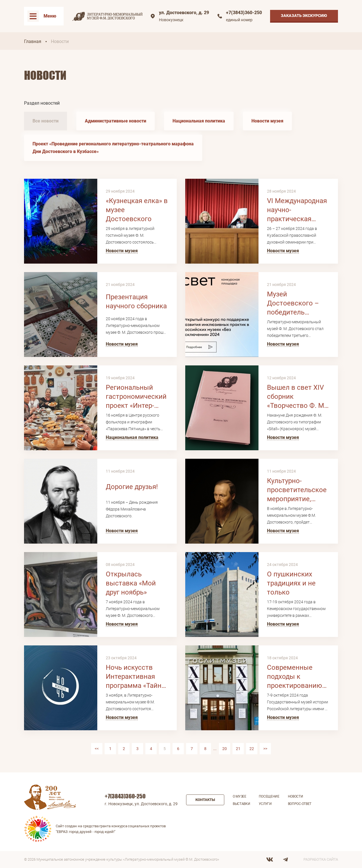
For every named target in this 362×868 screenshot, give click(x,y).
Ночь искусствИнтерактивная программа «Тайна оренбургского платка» (135, 677)
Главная (33, 41)
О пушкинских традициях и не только (291, 583)
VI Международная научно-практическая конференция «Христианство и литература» (297, 210)
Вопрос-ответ (300, 804)
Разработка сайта (321, 859)
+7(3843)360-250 (244, 13)
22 (252, 749)
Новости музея (267, 121)
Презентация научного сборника (136, 301)
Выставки (242, 804)
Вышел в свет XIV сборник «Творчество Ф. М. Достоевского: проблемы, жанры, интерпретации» (297, 397)
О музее (240, 796)
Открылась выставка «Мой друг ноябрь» (131, 583)
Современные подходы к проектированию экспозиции (295, 677)
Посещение (269, 796)
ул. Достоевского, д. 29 (184, 13)
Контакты (205, 800)
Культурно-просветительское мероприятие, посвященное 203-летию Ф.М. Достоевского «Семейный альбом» (297, 490)
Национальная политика (199, 121)
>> (265, 749)
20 (225, 749)
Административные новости (116, 121)
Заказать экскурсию (304, 16)
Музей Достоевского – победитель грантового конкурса (293, 303)
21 (238, 749)
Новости (296, 796)
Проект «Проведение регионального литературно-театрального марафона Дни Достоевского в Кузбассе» (113, 147)
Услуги (265, 804)
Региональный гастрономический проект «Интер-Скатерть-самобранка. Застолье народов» (137, 397)
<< (97, 749)
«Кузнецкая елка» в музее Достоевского (137, 210)
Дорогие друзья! (132, 487)
